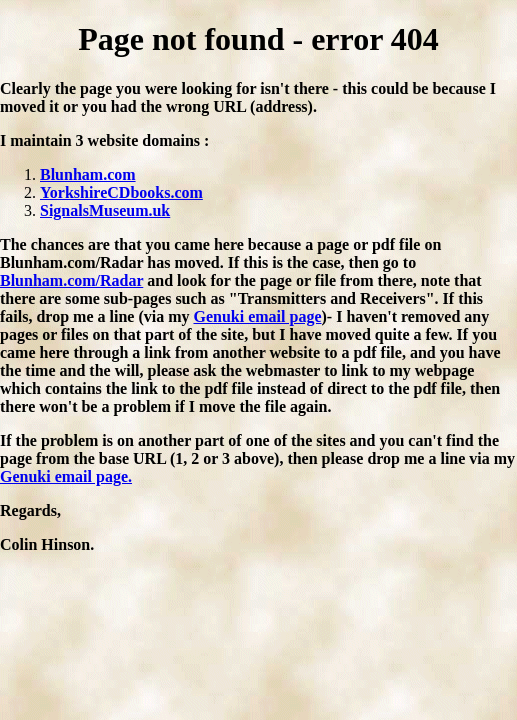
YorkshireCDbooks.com (121, 192)
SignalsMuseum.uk (105, 210)
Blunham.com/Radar (71, 280)
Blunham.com (88, 174)
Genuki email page (257, 316)
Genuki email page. (66, 476)
